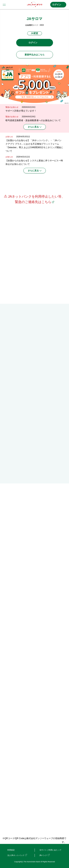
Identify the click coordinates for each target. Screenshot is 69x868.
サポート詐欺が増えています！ (21, 111)
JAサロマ (35, 19)
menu (4, 5)
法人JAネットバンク (16, 855)
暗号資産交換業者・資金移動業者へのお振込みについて (33, 120)
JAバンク (43, 855)
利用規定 (11, 850)
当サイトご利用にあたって (50, 850)
